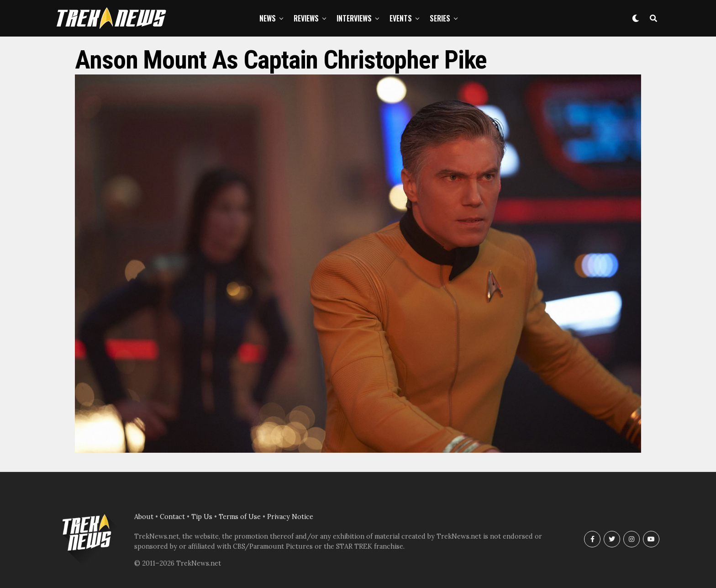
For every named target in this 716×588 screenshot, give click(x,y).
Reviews (306, 18)
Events (401, 18)
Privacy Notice (290, 517)
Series (440, 18)
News (268, 18)
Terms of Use (240, 517)
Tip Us (202, 517)
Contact (172, 517)
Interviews (354, 18)
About (144, 517)
